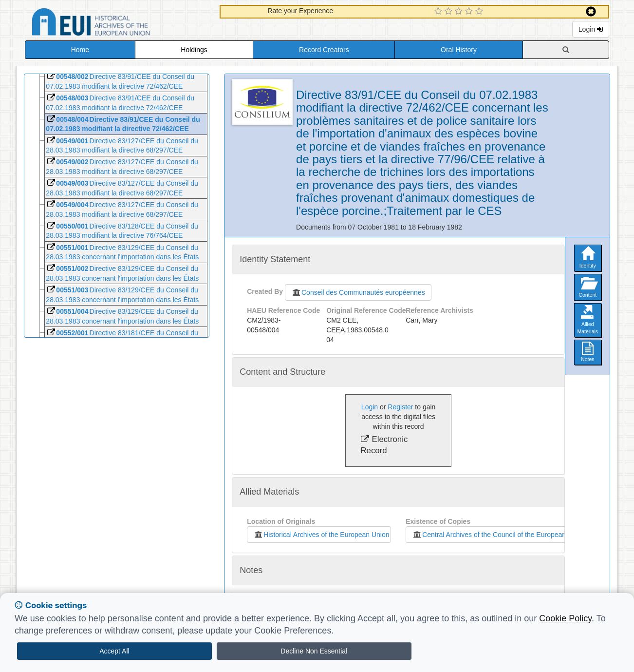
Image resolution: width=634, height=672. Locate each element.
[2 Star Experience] (450, 12)
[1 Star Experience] (439, 12)
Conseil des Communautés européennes (358, 292)
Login (591, 29)
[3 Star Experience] (460, 12)
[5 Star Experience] (480, 12)
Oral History (459, 50)
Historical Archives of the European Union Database (118, 24)
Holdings (194, 50)
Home (80, 50)
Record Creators (324, 50)
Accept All (114, 651)
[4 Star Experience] (470, 12)
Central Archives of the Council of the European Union (497, 535)
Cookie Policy (565, 618)
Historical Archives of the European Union (321, 535)
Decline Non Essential (314, 651)
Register (400, 407)
